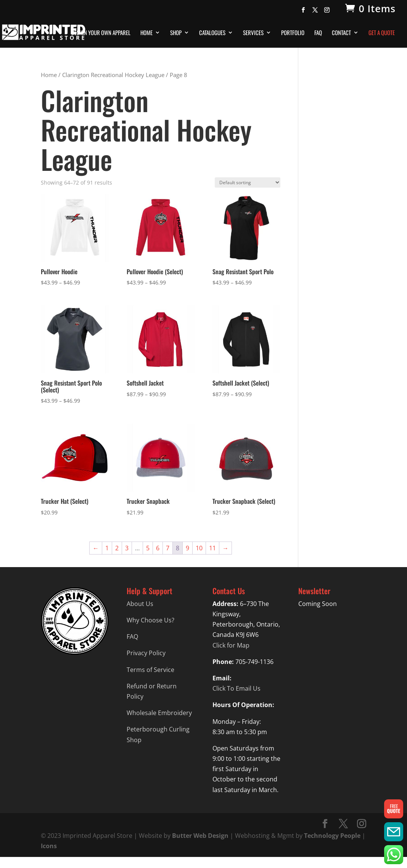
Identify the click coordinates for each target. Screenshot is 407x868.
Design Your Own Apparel (101, 33)
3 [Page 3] (127, 548)
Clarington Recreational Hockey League (113, 75)
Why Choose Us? (150, 620)
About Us (140, 604)
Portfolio (293, 33)
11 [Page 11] (212, 548)
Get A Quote (382, 33)
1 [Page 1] (107, 548)
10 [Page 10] (199, 548)
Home (146, 33)
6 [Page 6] (158, 548)
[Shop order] (248, 182)
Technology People (332, 836)
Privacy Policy (146, 653)
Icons (49, 846)
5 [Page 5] (148, 548)
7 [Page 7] (168, 548)
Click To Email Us (236, 688)
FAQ (318, 33)
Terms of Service (150, 670)
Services (253, 33)
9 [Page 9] (187, 548)
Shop (176, 33)
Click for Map (231, 645)
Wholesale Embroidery (159, 713)
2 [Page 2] (117, 548)
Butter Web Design (200, 836)
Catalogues (212, 33)
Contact (341, 33)
